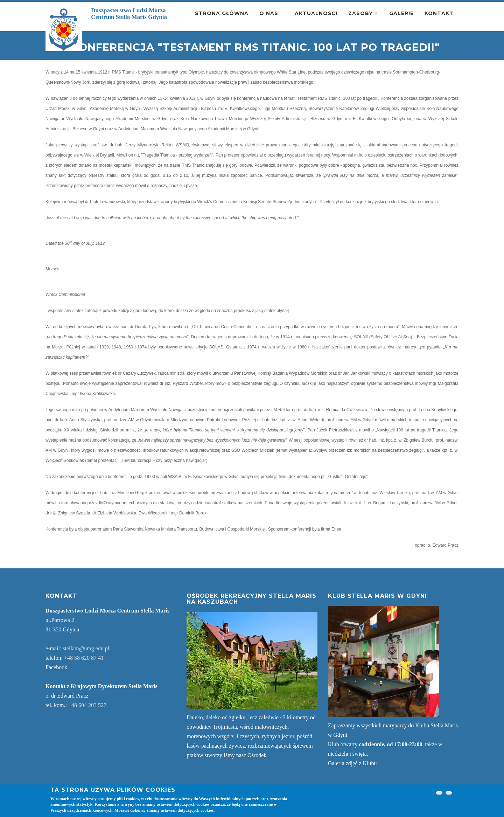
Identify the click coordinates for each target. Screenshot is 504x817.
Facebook (56, 667)
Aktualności (316, 13)
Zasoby (360, 13)
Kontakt (439, 13)
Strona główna (222, 13)
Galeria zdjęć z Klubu (352, 763)
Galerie (401, 13)
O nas (269, 13)
